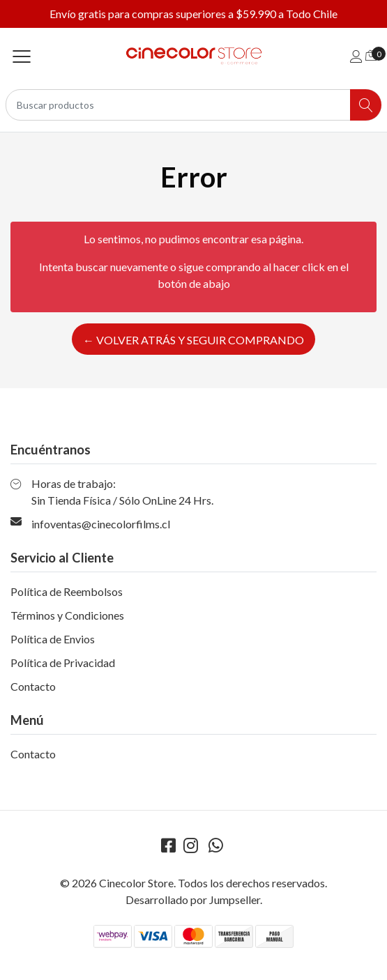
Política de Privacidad (63, 663)
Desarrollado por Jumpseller (193, 899)
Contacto (33, 686)
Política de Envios (53, 639)
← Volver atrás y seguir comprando (193, 340)
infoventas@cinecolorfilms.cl (101, 524)
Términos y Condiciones (67, 615)
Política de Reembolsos (67, 591)
